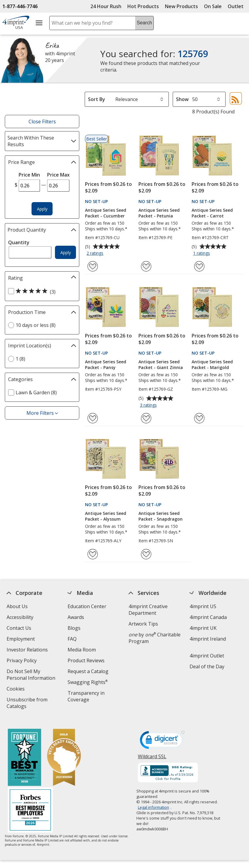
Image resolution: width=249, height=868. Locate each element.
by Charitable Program (155, 638)
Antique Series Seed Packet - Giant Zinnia (161, 365)
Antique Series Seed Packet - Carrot (212, 213)
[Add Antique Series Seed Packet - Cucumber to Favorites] (93, 266)
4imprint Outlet (207, 656)
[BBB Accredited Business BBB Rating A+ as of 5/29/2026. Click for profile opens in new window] (168, 768)
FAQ (72, 639)
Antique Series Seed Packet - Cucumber (106, 213)
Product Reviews (86, 660)
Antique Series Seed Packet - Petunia (159, 213)
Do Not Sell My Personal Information (34, 675)
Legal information (153, 802)
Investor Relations (28, 650)
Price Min (29, 175)
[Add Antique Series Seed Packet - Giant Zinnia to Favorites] (146, 418)
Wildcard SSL (152, 754)
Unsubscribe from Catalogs (27, 704)
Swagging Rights (88, 682)
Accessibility (20, 617)
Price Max (58, 175)
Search (144, 23)
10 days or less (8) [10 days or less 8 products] (36, 325)
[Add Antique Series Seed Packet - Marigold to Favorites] (199, 418)
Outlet (237, 6)
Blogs (74, 628)
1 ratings (202, 254)
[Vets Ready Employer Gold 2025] (64, 753)
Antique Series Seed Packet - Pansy (106, 365)
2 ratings (96, 254)
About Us (17, 606)
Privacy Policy (22, 661)
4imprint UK (203, 628)
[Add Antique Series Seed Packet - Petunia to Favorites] (146, 266)
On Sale (213, 6)
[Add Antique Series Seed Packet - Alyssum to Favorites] (93, 554)
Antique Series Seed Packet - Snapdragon (161, 516)
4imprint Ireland (208, 639)
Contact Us (19, 628)
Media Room (82, 650)
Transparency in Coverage (87, 697)
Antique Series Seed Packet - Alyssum (106, 516)
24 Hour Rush (106, 6)
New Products (181, 6)
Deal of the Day (207, 666)
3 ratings (149, 405)
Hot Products (143, 6)
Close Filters (42, 122)
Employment (21, 639)
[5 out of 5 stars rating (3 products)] (41, 291)
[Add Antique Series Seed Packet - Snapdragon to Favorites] (146, 554)
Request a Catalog (88, 671)
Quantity (19, 242)
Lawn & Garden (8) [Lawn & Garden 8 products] (36, 392)
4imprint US (203, 606)
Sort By (97, 99)
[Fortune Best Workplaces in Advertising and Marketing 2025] (24, 753)
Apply (42, 209)
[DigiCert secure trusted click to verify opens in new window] (162, 737)
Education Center (87, 606)
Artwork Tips (143, 624)
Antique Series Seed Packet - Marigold (212, 365)
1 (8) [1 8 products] (20, 359)
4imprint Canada (208, 617)
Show (182, 99)
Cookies (16, 689)
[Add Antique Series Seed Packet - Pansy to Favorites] (93, 418)
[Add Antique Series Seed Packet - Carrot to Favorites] (199, 266)
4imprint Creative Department (148, 610)
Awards (76, 617)
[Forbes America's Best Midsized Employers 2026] (30, 806)
